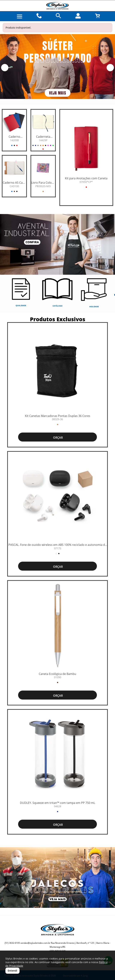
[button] (5, 68)
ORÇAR (58, 438)
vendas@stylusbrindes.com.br (35, 943)
